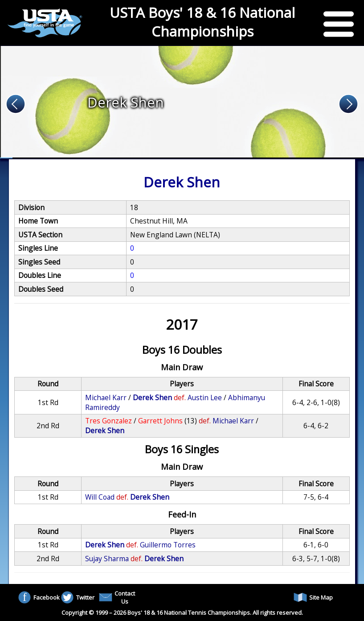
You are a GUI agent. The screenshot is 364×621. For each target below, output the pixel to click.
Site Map (313, 597)
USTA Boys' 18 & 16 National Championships (202, 22)
